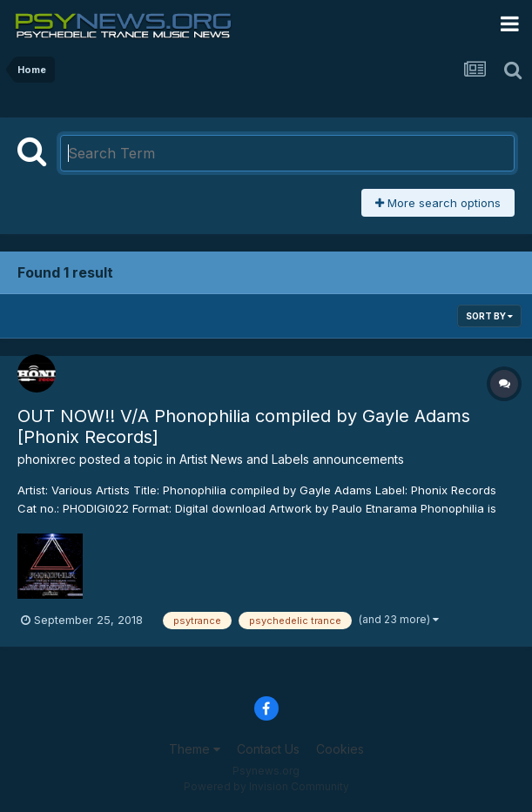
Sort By (489, 316)
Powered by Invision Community (266, 786)
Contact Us (268, 749)
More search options (438, 203)
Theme (195, 749)
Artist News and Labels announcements (292, 459)
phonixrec (47, 459)
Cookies (340, 749)
